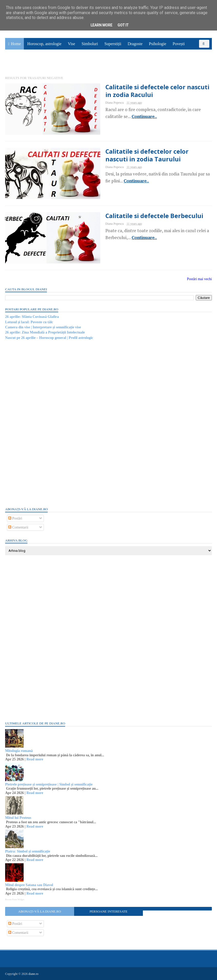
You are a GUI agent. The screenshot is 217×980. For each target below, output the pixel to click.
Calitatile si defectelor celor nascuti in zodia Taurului (147, 155)
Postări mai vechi (199, 279)
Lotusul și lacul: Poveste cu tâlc (29, 322)
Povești (179, 44)
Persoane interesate (108, 911)
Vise (72, 44)
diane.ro (33, 974)
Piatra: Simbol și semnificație (28, 851)
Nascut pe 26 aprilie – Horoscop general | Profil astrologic (49, 338)
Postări (15, 518)
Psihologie (157, 44)
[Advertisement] (44, 423)
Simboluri (90, 44)
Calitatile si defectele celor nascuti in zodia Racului (157, 91)
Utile (12, 63)
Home (16, 44)
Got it (123, 25)
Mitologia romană (19, 751)
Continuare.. (144, 116)
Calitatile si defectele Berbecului (154, 216)
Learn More (101, 25)
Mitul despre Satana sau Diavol (29, 885)
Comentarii (18, 527)
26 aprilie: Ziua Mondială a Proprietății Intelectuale (45, 332)
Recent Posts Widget (15, 899)
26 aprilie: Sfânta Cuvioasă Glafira (32, 317)
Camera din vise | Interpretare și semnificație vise (43, 327)
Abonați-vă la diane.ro (40, 911)
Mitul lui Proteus (18, 818)
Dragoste (135, 44)
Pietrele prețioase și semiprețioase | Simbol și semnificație (49, 784)
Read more (35, 759)
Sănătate (198, 52)
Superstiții (113, 44)
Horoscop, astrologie (44, 44)
